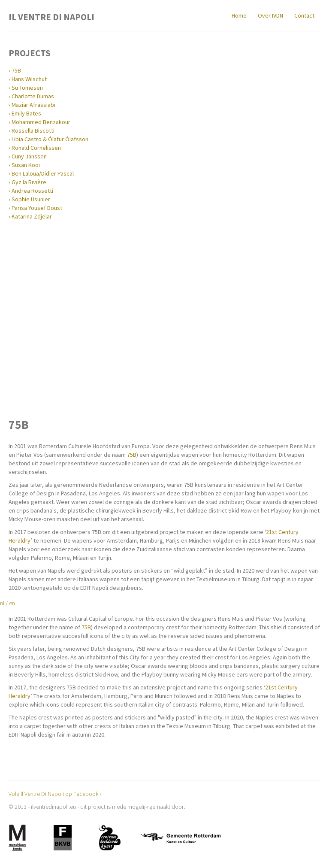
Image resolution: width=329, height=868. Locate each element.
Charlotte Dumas (33, 96)
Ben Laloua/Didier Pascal (43, 173)
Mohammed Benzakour (41, 122)
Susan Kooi (26, 165)
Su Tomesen (27, 88)
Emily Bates (26, 113)
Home (239, 15)
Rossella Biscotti (33, 131)
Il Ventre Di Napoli (51, 16)
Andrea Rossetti (32, 191)
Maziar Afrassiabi (33, 105)
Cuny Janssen (29, 156)
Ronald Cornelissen (36, 148)
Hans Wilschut (29, 79)
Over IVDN (270, 15)
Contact (304, 15)
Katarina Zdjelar (32, 216)
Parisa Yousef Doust (37, 208)
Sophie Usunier (31, 199)
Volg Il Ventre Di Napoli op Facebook (53, 794)
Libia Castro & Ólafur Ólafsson (50, 139)
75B (16, 70)
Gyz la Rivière (29, 182)
